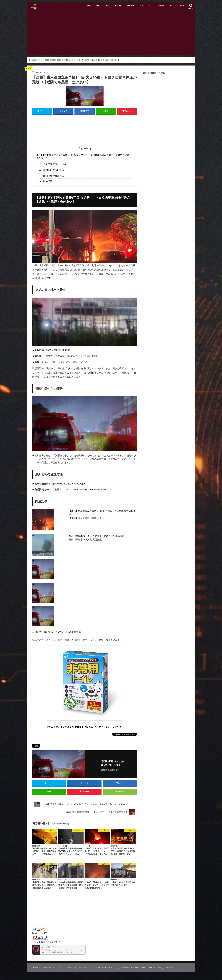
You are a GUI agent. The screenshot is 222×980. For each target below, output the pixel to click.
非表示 (87, 148)
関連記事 (45, 181)
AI (171, 6)
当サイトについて (50, 970)
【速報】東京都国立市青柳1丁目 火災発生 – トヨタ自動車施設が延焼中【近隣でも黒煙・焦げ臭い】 (84, 156)
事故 (107, 6)
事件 (98, 6)
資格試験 (131, 6)
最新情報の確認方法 (51, 175)
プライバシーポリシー (102, 970)
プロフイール (68, 970)
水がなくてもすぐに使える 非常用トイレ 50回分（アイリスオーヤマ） (83, 727)
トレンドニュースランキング (46, 944)
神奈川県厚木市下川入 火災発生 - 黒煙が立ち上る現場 (97, 536)
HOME (35, 970)
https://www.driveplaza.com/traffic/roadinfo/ (88, 489)
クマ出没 (181, 6)
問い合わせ (83, 970)
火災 (89, 6)
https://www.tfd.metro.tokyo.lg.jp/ (68, 484)
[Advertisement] (111, 33)
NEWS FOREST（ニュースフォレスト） (144, 970)
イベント (118, 6)
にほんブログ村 (40, 935)
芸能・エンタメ (146, 6)
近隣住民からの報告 (51, 170)
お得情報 (161, 6)
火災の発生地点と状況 (52, 164)
